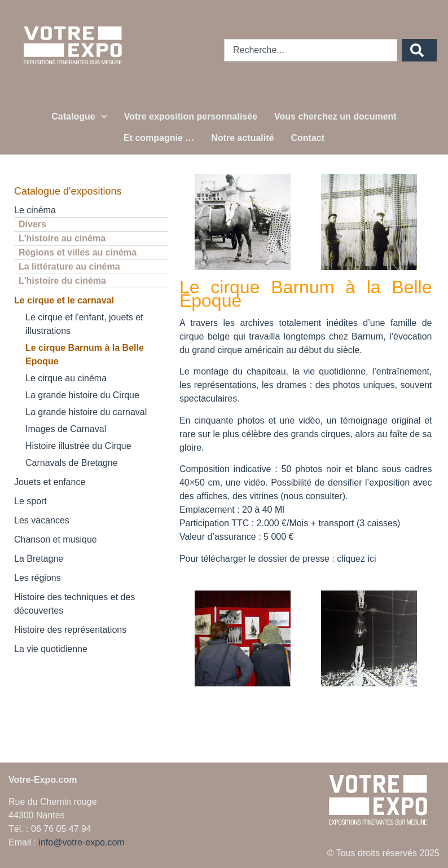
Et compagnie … (159, 138)
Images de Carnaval (66, 429)
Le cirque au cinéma (66, 378)
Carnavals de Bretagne (72, 463)
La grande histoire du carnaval (86, 412)
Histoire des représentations (70, 630)
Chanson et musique (56, 539)
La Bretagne (39, 559)
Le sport (30, 501)
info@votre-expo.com (81, 842)
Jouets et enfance (50, 482)
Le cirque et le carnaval (64, 300)
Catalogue (79, 116)
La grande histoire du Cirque (82, 395)
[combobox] (311, 50)
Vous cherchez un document (335, 116)
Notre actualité (242, 138)
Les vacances (42, 520)
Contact (308, 138)
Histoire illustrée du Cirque (78, 446)
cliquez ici (356, 559)
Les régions (38, 578)
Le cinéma (35, 210)
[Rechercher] (419, 50)
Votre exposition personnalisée (191, 116)
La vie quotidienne (51, 649)
